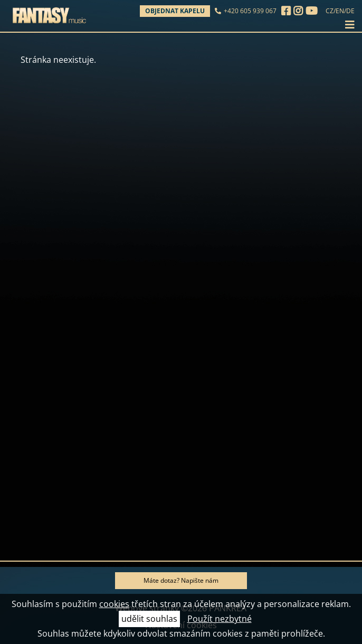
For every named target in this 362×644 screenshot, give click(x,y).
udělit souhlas (149, 619)
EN (340, 11)
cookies (114, 604)
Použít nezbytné (220, 619)
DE (350, 11)
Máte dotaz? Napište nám (181, 580)
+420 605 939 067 (250, 11)
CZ (330, 11)
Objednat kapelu (175, 11)
